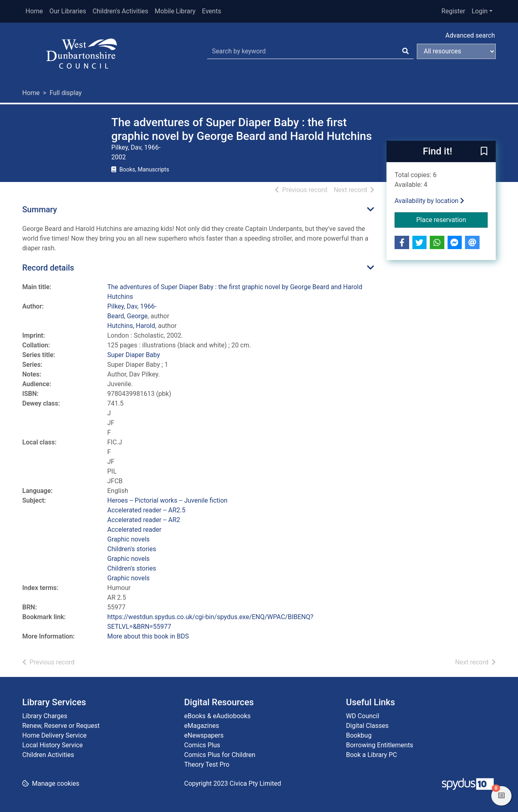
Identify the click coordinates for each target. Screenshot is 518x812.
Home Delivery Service (54, 735)
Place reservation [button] (452, 219)
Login (479, 11)
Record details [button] (48, 268)
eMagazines (202, 726)
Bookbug (359, 735)
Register (453, 11)
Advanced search (470, 35)
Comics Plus (202, 745)
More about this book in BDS (148, 636)
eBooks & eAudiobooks (217, 716)
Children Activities (48, 755)
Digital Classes (367, 726)
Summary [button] (40, 209)
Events (211, 11)
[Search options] (456, 51)
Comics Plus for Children (220, 755)
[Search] (405, 51)
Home (34, 11)
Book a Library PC (372, 755)
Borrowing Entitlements (380, 745)
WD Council (363, 716)
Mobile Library (175, 11)
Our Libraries (68, 11)
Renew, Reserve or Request (61, 726)
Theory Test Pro (207, 764)
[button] (484, 152)
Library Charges (45, 716)
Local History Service (53, 745)
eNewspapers (204, 735)
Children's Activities (121, 11)
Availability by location (429, 201)
